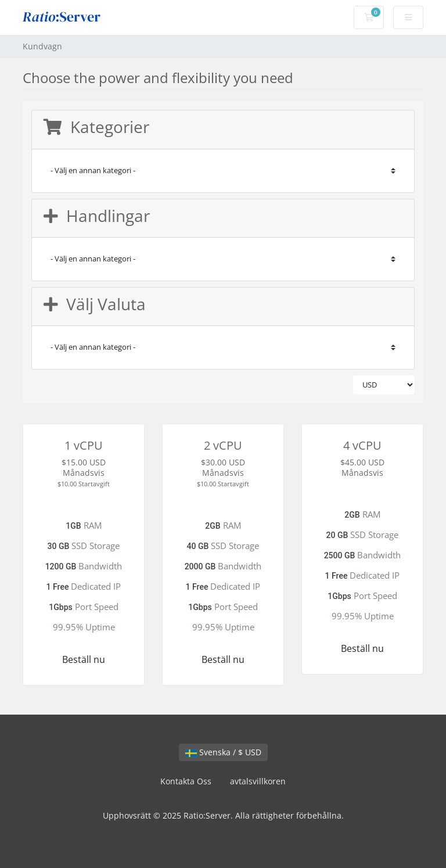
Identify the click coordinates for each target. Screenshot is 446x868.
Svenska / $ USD (223, 752)
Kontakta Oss (186, 781)
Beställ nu (84, 659)
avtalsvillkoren (258, 781)
